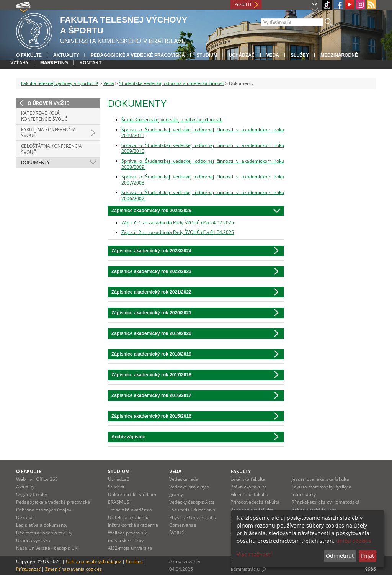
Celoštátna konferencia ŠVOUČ (51, 149)
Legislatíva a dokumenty (42, 525)
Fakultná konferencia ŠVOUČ (48, 133)
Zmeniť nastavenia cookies (73, 569)
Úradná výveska (33, 540)
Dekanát (25, 517)
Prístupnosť (28, 569)
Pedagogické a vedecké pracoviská (138, 55)
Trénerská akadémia (130, 510)
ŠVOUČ (177, 533)
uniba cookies (354, 541)
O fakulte (29, 55)
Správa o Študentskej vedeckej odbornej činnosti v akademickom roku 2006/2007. (203, 195)
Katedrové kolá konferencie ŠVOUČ (44, 116)
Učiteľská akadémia (129, 517)
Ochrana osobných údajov (44, 510)
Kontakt (91, 63)
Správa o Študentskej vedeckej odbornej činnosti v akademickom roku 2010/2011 (203, 133)
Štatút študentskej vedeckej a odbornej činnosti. (172, 120)
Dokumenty (35, 163)
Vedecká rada (184, 479)
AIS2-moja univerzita (130, 548)
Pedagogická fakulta (252, 510)
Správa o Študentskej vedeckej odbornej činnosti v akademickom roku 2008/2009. (203, 164)
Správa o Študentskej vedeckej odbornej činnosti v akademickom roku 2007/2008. (203, 180)
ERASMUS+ (120, 502)
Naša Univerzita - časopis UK (47, 548)
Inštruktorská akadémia (133, 525)
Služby (300, 55)
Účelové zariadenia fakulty (44, 533)
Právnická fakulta (249, 487)
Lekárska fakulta (248, 479)
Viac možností (254, 554)
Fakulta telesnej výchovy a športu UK (60, 83)
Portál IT (243, 4)
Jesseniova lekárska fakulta (320, 479)
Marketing (54, 63)
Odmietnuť (340, 556)
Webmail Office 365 (37, 479)
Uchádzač (118, 479)
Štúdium (207, 55)
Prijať (367, 556)
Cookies (134, 561)
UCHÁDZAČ (242, 55)
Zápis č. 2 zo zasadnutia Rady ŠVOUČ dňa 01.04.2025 (178, 232)
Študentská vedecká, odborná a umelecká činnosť (171, 83)
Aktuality (66, 55)
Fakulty (241, 471)
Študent (116, 487)
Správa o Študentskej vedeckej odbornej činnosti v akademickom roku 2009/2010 (203, 148)
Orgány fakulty (32, 494)
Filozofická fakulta (249, 494)
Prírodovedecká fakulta (255, 502)
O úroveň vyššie (48, 103)
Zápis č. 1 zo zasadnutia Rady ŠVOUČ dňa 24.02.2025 (178, 223)
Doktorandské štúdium (132, 494)
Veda (273, 55)
